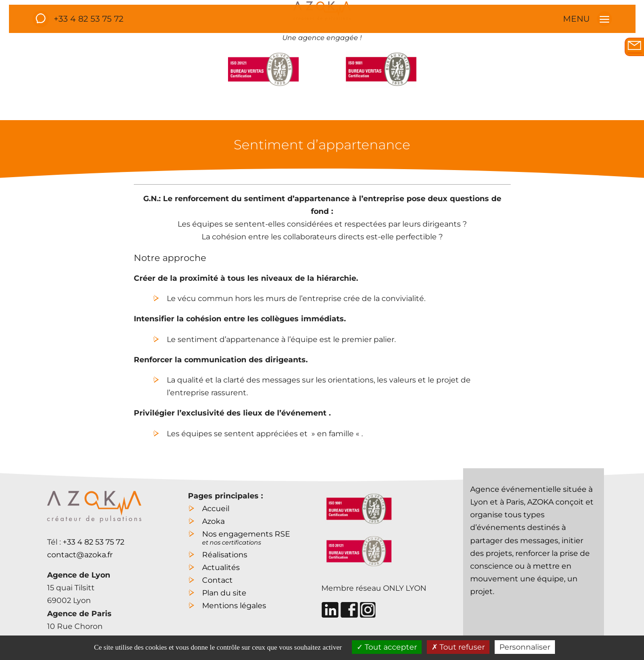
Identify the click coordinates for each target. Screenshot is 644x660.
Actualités (221, 567)
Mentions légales (234, 606)
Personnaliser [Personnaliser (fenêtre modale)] (525, 647)
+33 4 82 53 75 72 (89, 19)
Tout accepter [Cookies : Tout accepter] (387, 647)
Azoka (213, 521)
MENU (587, 19)
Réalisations (225, 555)
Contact (217, 580)
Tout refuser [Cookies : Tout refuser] (458, 647)
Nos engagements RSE (246, 537)
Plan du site (224, 593)
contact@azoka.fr (80, 555)
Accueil (216, 509)
